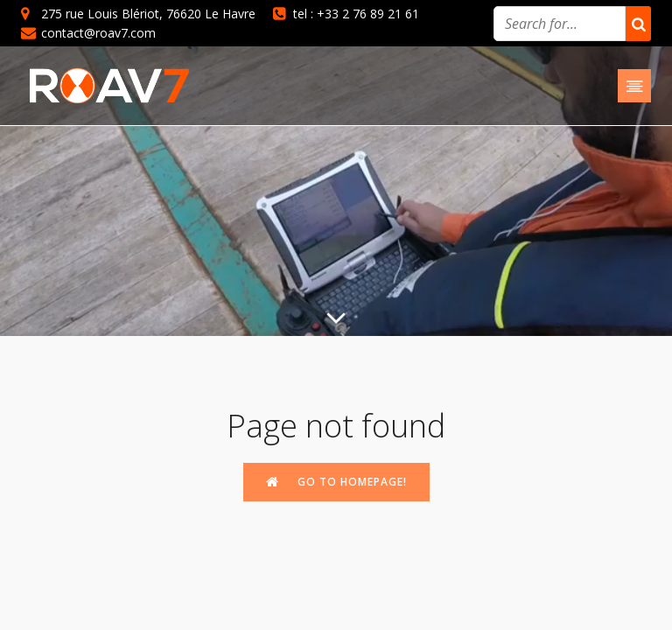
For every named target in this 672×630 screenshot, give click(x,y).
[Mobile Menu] (634, 86)
